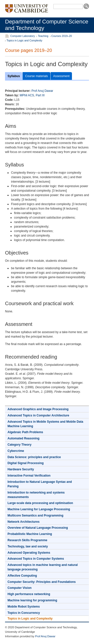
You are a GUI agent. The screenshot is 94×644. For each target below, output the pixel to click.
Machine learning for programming (32, 600)
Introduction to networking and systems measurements (36, 495)
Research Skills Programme (27, 540)
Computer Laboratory (23, 36)
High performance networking (29, 594)
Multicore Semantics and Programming (35, 515)
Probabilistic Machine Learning (30, 534)
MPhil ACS (27, 95)
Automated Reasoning (23, 438)
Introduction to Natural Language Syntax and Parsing (40, 484)
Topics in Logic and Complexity (24, 41)
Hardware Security (21, 469)
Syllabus (14, 76)
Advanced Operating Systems (29, 553)
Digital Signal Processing (26, 463)
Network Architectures (24, 522)
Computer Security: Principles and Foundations (42, 582)
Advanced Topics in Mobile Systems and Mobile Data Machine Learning (45, 424)
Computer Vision (20, 588)
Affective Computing (22, 576)
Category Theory (19, 445)
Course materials (36, 76)
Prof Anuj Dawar (42, 91)
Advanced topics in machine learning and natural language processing (43, 567)
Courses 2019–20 (62, 36)
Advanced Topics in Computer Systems (36, 559)
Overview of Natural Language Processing (38, 528)
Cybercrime (16, 451)
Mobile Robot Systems (24, 607)
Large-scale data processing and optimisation (40, 503)
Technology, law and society (28, 546)
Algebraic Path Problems (25, 432)
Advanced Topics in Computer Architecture (38, 415)
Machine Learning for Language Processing (39, 509)
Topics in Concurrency (24, 613)
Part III (40, 95)
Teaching (43, 36)
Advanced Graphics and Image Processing (38, 409)
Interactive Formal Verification (29, 476)
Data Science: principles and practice (34, 457)
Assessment (61, 76)
